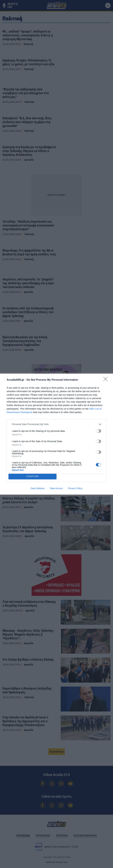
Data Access (56, 488)
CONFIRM (32, 476)
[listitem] (56, 424)
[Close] (107, 380)
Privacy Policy (75, 488)
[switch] (99, 431)
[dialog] (56, 434)
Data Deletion (38, 488)
